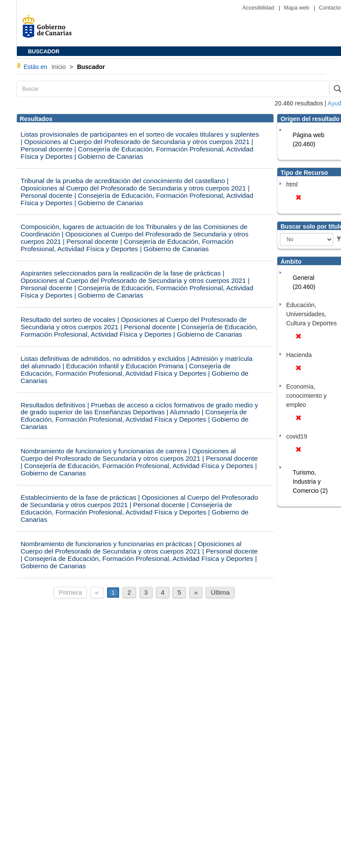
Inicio (60, 67)
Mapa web (297, 8)
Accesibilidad (259, 8)
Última (220, 592)
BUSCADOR (44, 52)
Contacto (330, 8)
